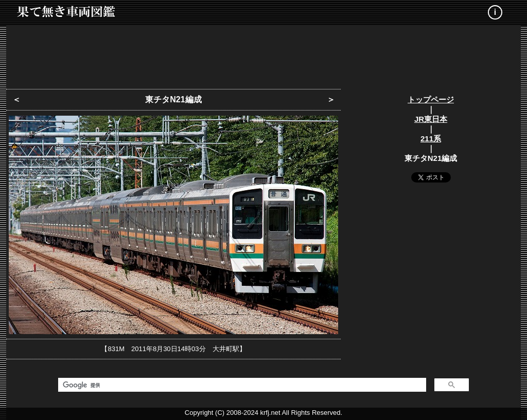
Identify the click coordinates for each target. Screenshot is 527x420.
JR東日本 (431, 119)
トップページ (431, 99)
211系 (431, 139)
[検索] (241, 385)
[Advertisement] (263, 54)
